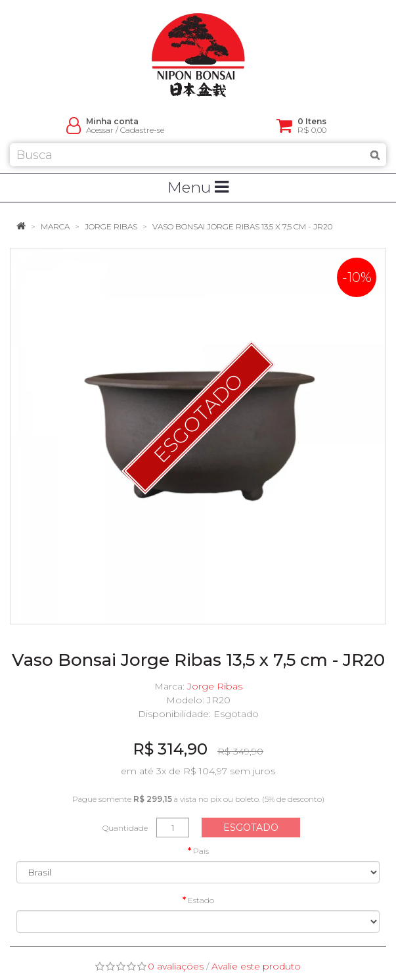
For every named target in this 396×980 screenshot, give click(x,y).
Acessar (100, 130)
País (201, 851)
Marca (55, 226)
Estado (201, 900)
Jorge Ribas (111, 226)
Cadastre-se (142, 130)
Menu (198, 187)
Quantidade (125, 828)
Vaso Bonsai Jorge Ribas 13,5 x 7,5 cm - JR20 (242, 226)
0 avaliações (176, 966)
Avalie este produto (256, 966)
